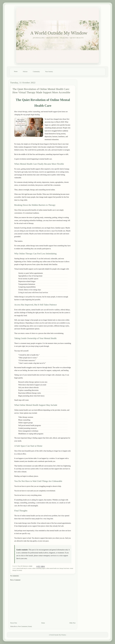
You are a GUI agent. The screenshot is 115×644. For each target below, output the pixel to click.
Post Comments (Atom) (25, 626)
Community (36, 72)
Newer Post (14, 623)
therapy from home (64, 568)
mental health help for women (24, 568)
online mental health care (53, 568)
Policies (25, 72)
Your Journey (49, 72)
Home (16, 71)
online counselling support (39, 568)
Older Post (72, 623)
